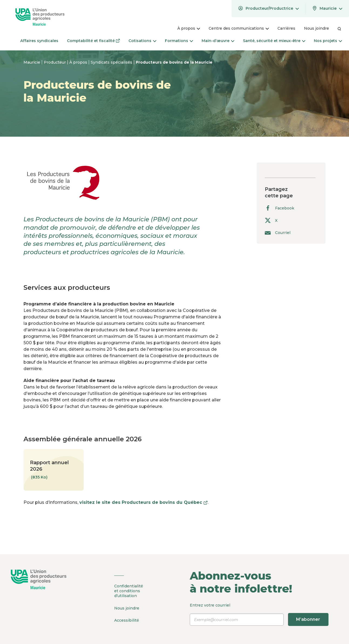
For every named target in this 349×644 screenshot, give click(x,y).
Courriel (278, 233)
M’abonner (308, 619)
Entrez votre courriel (259, 614)
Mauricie (32, 62)
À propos (79, 62)
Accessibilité (127, 620)
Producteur (55, 62)
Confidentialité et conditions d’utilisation (129, 591)
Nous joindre (127, 608)
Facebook (279, 208)
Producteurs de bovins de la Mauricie (174, 62)
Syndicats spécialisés (112, 62)
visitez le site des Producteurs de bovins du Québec (143, 502)
